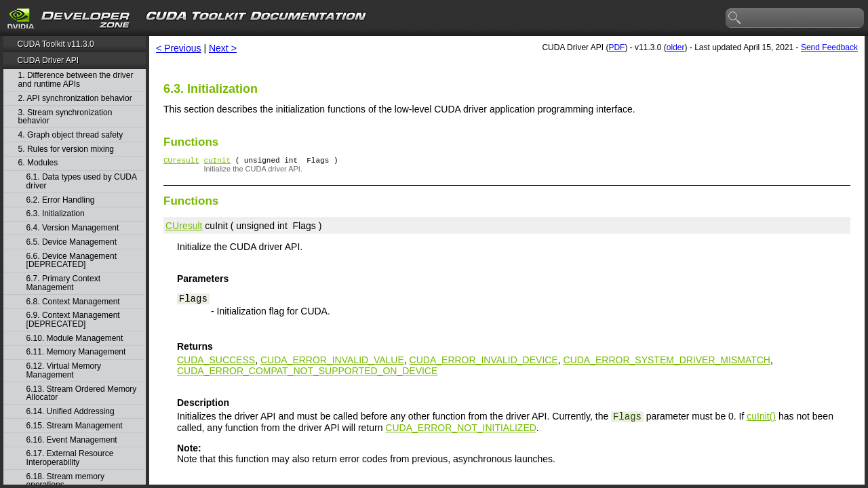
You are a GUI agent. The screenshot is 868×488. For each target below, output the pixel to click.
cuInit (217, 162)
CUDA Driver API (48, 60)
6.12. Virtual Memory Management (64, 370)
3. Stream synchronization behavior (65, 117)
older (676, 47)
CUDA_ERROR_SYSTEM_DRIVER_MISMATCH (667, 362)
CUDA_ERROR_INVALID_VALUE (332, 362)
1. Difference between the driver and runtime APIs (76, 80)
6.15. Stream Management (75, 426)
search (735, 18)
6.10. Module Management (75, 339)
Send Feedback (829, 47)
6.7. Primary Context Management (63, 283)
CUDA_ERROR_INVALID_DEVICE (484, 362)
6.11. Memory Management (76, 352)
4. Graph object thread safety (71, 135)
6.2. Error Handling (61, 200)
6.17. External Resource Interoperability (70, 458)
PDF (616, 47)
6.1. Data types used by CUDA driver (82, 181)
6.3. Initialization (56, 214)
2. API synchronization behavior (75, 99)
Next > (223, 48)
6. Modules (38, 163)
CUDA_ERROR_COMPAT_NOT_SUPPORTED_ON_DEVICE (307, 373)
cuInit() (761, 418)
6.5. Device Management (72, 242)
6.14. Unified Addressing (71, 412)
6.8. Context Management (73, 302)
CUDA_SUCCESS (216, 362)
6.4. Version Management (73, 228)
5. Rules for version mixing (66, 149)
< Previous (179, 48)
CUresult (181, 162)
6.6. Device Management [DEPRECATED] (72, 261)
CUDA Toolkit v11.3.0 (55, 44)
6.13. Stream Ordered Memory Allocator (82, 393)
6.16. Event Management (72, 440)
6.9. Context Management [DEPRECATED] (73, 320)
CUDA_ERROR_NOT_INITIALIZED (460, 430)
